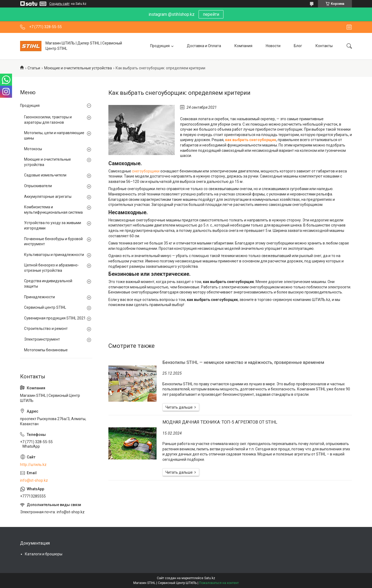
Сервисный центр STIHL (45, 307)
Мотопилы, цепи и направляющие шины (54, 135)
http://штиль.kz (33, 465)
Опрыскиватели (38, 186)
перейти (211, 14)
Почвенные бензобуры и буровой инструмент (53, 242)
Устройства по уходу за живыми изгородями (53, 225)
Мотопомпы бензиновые (46, 350)
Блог (298, 46)
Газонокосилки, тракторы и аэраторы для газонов (48, 120)
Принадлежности (39, 297)
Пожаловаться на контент (219, 583)
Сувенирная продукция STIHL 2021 (55, 318)
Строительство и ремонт (46, 329)
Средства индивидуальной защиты (48, 284)
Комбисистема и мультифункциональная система (53, 210)
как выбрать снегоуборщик (251, 140)
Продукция (160, 46)
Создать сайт (59, 4)
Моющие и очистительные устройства (78, 68)
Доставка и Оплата (204, 46)
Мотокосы (33, 149)
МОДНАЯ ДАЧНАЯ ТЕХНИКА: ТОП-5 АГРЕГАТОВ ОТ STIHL (220, 422)
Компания (243, 46)
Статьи (34, 68)
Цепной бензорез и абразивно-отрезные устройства (52, 268)
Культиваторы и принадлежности (54, 255)
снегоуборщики (146, 171)
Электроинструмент (42, 339)
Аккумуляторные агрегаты (48, 197)
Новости (273, 46)
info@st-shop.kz (34, 480)
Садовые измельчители (45, 175)
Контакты (324, 46)
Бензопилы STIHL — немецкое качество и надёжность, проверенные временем (243, 362)
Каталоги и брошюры (44, 554)
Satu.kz (210, 578)
